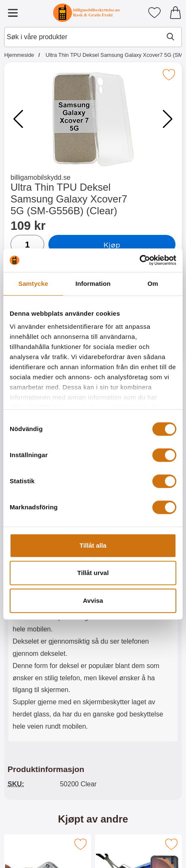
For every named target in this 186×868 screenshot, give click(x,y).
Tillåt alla (93, 545)
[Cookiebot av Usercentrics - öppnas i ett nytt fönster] (139, 260)
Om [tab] (153, 284)
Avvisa (93, 600)
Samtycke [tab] (33, 284)
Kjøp (112, 245)
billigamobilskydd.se (40, 177)
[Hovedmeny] (13, 13)
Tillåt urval (93, 573)
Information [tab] (93, 284)
